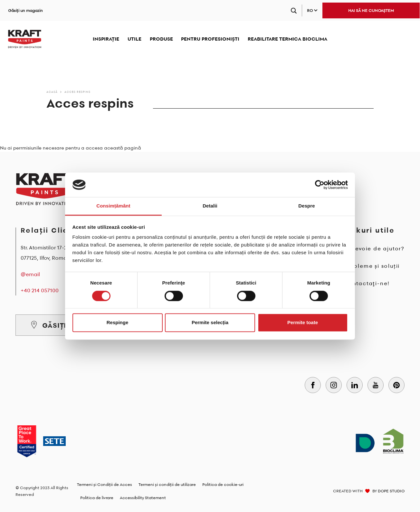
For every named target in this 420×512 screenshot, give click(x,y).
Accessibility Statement (143, 498)
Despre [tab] (306, 206)
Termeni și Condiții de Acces (105, 484)
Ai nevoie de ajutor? (374, 248)
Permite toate (303, 323)
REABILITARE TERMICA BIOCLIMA (287, 39)
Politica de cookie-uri (223, 484)
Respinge (118, 323)
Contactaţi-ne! (367, 283)
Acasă (52, 92)
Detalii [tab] (210, 206)
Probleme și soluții (372, 266)
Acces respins (77, 92)
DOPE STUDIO (391, 491)
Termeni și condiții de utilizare (167, 484)
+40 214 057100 (40, 290)
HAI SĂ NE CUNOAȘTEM (371, 10)
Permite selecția (210, 323)
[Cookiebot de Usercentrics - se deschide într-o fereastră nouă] (320, 185)
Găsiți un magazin (25, 10)
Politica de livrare (97, 498)
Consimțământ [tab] (113, 206)
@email (30, 274)
